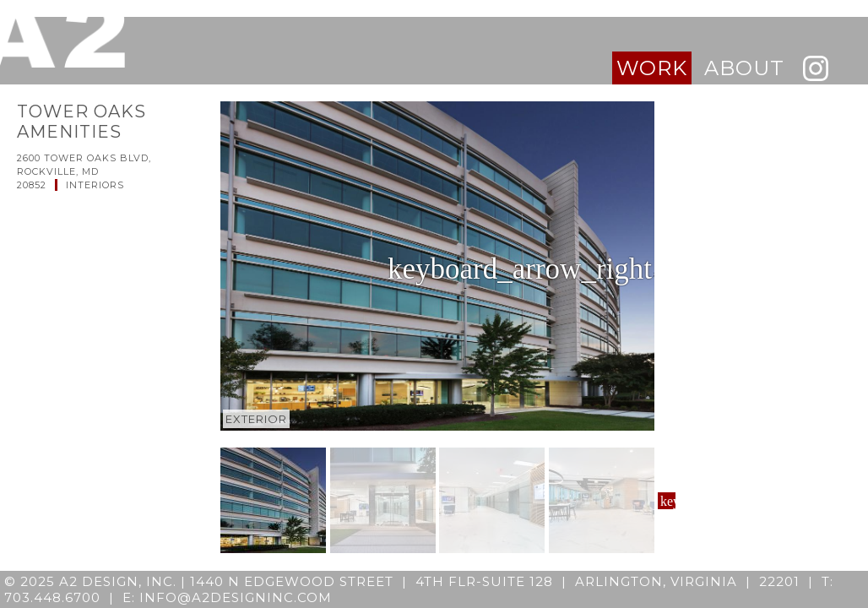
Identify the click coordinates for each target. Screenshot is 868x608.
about (744, 68)
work (652, 68)
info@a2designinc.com (236, 597)
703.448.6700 (52, 597)
